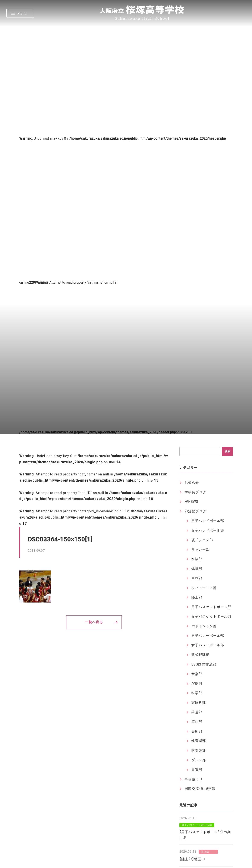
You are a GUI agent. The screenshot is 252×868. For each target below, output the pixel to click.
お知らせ (192, 483)
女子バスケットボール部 (211, 617)
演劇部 (197, 684)
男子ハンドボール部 (208, 521)
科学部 (197, 693)
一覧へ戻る (94, 622)
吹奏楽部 (199, 750)
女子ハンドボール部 (208, 530)
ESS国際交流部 (204, 664)
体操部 (197, 569)
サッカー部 (200, 549)
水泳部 (197, 559)
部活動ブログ (195, 511)
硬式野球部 (200, 655)
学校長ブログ (195, 492)
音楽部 (197, 674)
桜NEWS (191, 502)
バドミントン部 (204, 626)
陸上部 (197, 597)
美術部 (197, 731)
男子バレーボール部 (208, 636)
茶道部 (197, 712)
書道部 (197, 770)
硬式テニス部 (202, 540)
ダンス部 (199, 760)
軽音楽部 (199, 741)
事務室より (194, 779)
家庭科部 (199, 703)
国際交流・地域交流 (200, 789)
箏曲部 (197, 722)
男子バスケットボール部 (211, 607)
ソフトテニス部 (204, 588)
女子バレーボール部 (208, 645)
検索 (227, 451)
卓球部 (197, 578)
